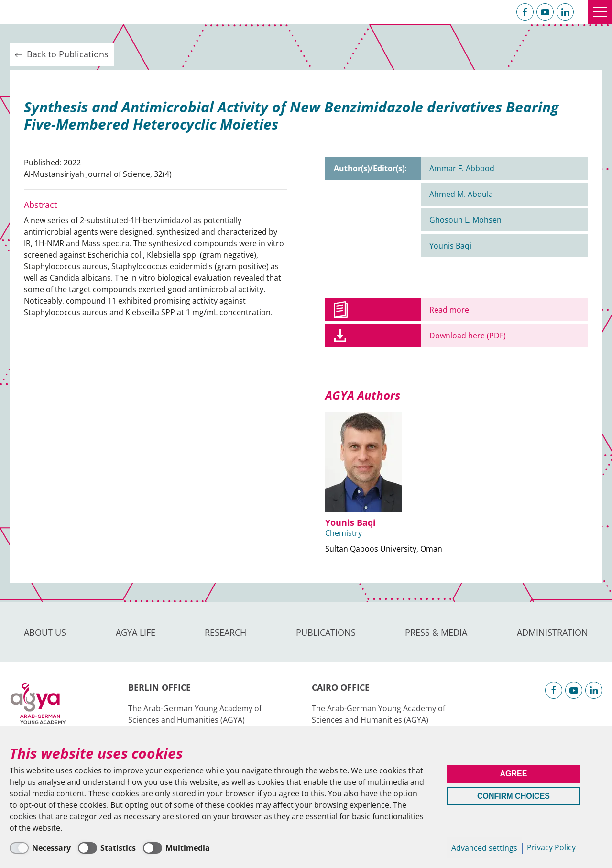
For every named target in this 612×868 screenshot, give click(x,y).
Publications (326, 632)
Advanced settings (484, 848)
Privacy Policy (551, 847)
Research (225, 632)
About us (45, 632)
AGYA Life (136, 632)
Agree (514, 774)
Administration (552, 632)
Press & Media (436, 632)
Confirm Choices (514, 796)
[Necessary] (40, 848)
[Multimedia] (176, 848)
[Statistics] (107, 848)
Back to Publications (61, 54)
